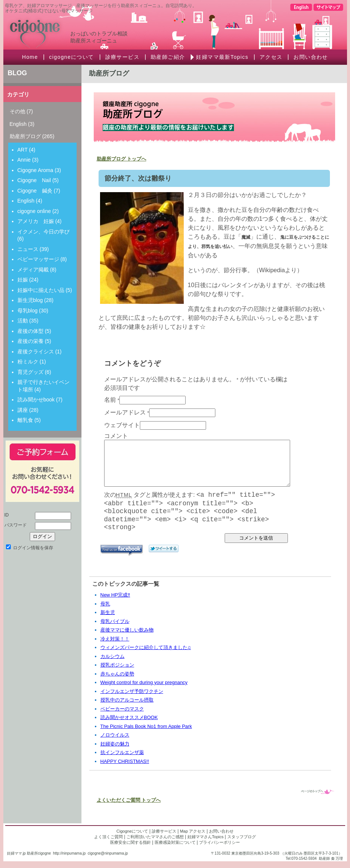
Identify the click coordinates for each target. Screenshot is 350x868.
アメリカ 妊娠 (36, 221)
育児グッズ (30, 372)
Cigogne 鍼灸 (35, 191)
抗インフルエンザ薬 (122, 752)
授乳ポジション (117, 665)
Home (30, 57)
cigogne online (34, 211)
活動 (23, 321)
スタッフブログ (242, 837)
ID (7, 515)
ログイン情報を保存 (30, 548)
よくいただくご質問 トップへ (129, 800)
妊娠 (23, 280)
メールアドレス (125, 412)
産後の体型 (30, 331)
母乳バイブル (115, 621)
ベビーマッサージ (38, 259)
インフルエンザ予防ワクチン (132, 691)
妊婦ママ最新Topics (222, 57)
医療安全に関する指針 (131, 842)
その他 (17, 111)
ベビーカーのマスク (122, 709)
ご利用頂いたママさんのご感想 (155, 837)
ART (23, 150)
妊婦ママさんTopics (205, 837)
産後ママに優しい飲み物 (127, 630)
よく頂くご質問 (108, 837)
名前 (110, 400)
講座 (23, 410)
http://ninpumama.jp (69, 853)
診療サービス (122, 57)
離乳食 (25, 420)
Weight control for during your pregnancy (144, 682)
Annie (24, 160)
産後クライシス (36, 352)
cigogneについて (71, 57)
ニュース (28, 249)
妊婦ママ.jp (17, 853)
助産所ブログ (25, 136)
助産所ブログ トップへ (122, 159)
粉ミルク (28, 362)
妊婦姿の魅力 (115, 744)
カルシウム (113, 656)
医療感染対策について (175, 842)
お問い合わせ (311, 57)
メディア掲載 (33, 270)
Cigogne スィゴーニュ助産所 (63, 30)
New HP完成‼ (115, 595)
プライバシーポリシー (219, 842)
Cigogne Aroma (36, 170)
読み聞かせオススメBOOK (129, 717)
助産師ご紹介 (168, 57)
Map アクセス (193, 831)
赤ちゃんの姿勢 (117, 674)
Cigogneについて (132, 831)
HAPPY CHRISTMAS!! (125, 761)
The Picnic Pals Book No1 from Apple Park (146, 726)
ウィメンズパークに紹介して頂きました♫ (146, 647)
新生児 (108, 612)
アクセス (271, 57)
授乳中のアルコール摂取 (127, 700)
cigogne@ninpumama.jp (108, 853)
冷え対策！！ (115, 639)
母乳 (105, 604)
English (18, 124)
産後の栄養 (30, 341)
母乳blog (28, 311)
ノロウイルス (115, 735)
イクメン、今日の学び (44, 232)
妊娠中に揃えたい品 (41, 290)
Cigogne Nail (34, 180)
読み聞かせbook (36, 400)
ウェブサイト (122, 425)
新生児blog (30, 300)
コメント (116, 436)
